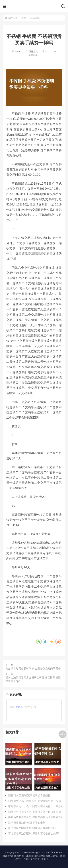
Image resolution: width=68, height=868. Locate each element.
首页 (24, 18)
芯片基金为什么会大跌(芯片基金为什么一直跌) (35, 806)
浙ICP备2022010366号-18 (38, 859)
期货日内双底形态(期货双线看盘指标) (30, 795)
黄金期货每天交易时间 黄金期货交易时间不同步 (33, 669)
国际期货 (32, 52)
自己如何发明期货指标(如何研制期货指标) (32, 828)
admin (16, 52)
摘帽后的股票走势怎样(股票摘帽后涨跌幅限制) (35, 817)
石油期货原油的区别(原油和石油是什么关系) (34, 834)
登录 (18, 707)
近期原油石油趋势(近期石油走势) (27, 823)
